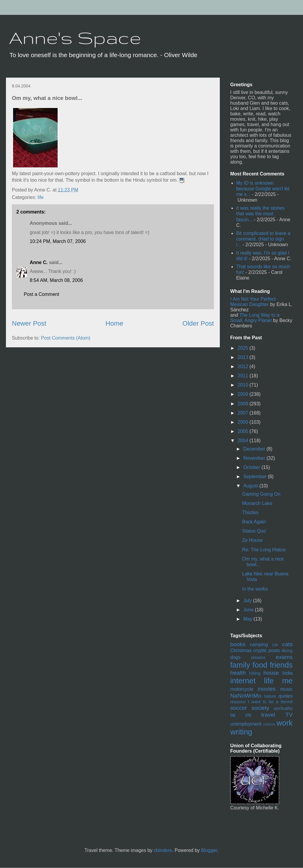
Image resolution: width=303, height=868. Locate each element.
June (249, 610)
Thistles (250, 513)
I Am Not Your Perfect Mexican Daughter (253, 302)
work (285, 723)
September (256, 477)
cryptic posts (266, 650)
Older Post (198, 323)
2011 (244, 376)
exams (284, 657)
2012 (244, 366)
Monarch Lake (257, 503)
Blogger (209, 850)
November (255, 458)
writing (241, 732)
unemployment (246, 724)
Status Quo (254, 531)
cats (287, 644)
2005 (244, 431)
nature (270, 696)
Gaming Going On (261, 494)
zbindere (163, 850)
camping (259, 645)
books (238, 644)
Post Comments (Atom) (66, 338)
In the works (255, 589)
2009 (244, 394)
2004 (244, 441)
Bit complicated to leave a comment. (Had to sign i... (263, 239)
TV (289, 715)
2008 (244, 404)
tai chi (241, 715)
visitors (269, 724)
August (251, 486)
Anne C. (39, 262)
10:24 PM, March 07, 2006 (58, 241)
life (40, 197)
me (287, 681)
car (275, 645)
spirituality (283, 708)
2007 (244, 413)
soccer (239, 708)
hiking (255, 673)
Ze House (252, 540)
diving (287, 651)
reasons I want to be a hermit (261, 702)
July (248, 601)
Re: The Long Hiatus (264, 550)
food (260, 665)
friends (281, 665)
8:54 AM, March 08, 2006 (56, 280)
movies (267, 689)
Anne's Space (75, 37)
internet (243, 681)
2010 (244, 385)
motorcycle (242, 689)
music (286, 689)
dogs (235, 657)
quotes (285, 696)
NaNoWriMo (246, 696)
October (252, 467)
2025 (244, 348)
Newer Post (29, 323)
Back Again (254, 522)
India (287, 673)
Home (114, 323)
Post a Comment (41, 294)
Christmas (241, 650)
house (271, 673)
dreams (258, 657)
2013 (244, 357)
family (240, 665)
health (238, 673)
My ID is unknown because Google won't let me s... (263, 189)
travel (268, 715)
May (248, 619)
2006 (244, 422)
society (260, 708)
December (255, 449)
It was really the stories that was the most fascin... (260, 214)
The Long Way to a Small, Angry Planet (255, 318)
